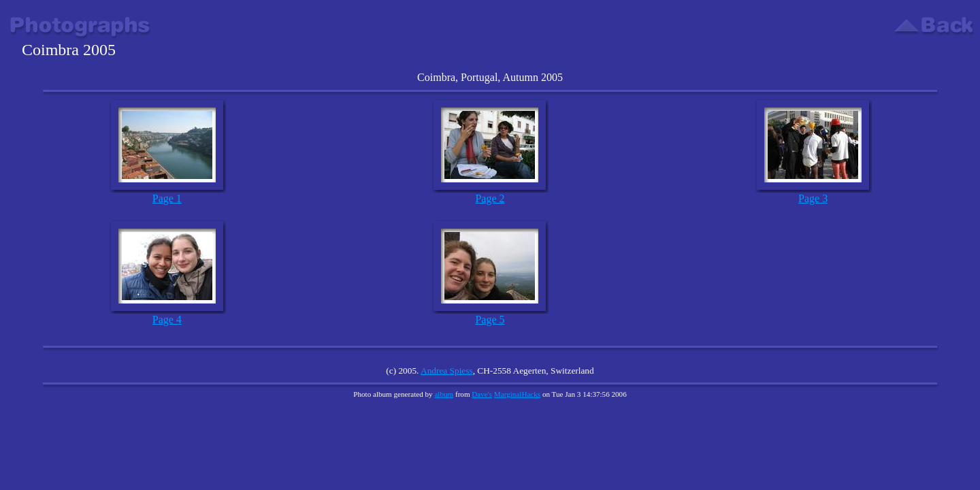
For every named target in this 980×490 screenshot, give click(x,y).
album (444, 394)
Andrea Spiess (447, 371)
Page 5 (490, 320)
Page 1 (167, 198)
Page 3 (813, 198)
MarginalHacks (517, 394)
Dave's (482, 394)
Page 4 (167, 320)
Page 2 (490, 198)
